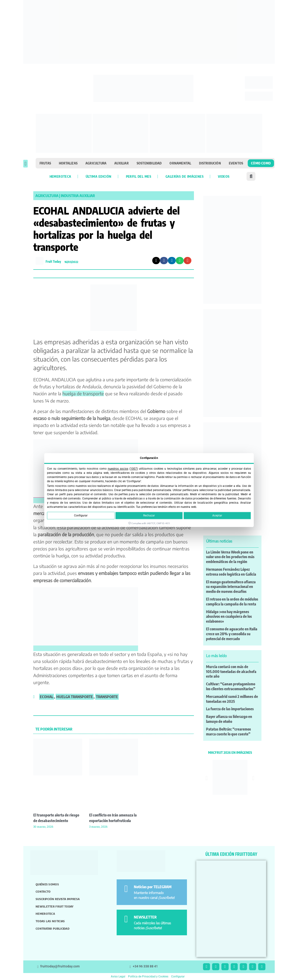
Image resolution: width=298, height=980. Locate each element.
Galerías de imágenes (185, 176)
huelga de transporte (83, 393)
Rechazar (149, 516)
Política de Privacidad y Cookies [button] (148, 977)
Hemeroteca (60, 176)
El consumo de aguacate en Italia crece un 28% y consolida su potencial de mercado (232, 634)
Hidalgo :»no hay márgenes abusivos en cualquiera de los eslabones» (229, 617)
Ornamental (180, 163)
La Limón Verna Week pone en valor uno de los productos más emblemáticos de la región (230, 557)
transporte (107, 697)
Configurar (81, 516)
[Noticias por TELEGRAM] (126, 889)
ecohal (47, 697)
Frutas (45, 163)
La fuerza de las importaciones (230, 709)
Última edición (99, 176)
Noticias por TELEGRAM (153, 887)
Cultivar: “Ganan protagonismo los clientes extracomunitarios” (231, 686)
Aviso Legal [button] (118, 977)
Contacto (43, 891)
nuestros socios (118, 469)
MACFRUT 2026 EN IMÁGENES (230, 752)
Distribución (210, 163)
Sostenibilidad (149, 163)
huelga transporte (75, 697)
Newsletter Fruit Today (55, 906)
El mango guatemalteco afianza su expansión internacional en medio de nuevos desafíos (231, 587)
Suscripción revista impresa (58, 899)
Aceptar (217, 516)
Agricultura (96, 163)
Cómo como (261, 163)
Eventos (236, 163)
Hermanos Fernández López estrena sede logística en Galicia (231, 572)
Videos (224, 176)
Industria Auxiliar (78, 196)
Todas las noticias (50, 921)
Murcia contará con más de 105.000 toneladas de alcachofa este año (231, 672)
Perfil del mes (139, 176)
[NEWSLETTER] (126, 919)
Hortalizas (68, 163)
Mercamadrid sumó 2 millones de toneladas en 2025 (232, 699)
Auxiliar (122, 163)
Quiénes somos (47, 884)
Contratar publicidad (52, 929)
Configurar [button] (178, 977)
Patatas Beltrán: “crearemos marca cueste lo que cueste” (229, 732)
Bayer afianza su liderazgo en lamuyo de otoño (229, 719)
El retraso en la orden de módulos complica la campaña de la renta (232, 602)
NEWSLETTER (145, 917)
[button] (25, 164)
